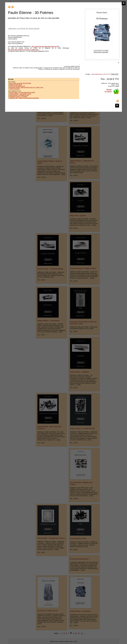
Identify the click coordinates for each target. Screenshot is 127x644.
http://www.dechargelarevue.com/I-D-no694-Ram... (24, 50)
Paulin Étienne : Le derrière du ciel (19, 95)
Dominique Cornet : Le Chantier (18, 97)
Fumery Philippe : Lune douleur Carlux (20, 94)
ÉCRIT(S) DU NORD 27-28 (17, 86)
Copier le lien (114, 74)
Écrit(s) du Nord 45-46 (16, 85)
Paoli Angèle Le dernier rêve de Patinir (20, 83)
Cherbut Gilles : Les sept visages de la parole (22, 92)
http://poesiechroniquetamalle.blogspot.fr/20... (46, 46)
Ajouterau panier (108, 90)
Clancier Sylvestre (14, 89)
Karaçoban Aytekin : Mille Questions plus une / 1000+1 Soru (26, 87)
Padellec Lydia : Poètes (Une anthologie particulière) (24, 98)
